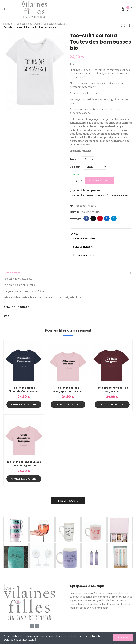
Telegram (114, 218)
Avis (6, 316)
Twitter (93, 218)
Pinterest (100, 218)
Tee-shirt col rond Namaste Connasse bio (24, 390)
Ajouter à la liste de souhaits (88, 195)
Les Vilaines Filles (91, 212)
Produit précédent (121, 25)
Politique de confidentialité (20, 640)
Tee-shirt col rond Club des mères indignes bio (24, 464)
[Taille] (88, 159)
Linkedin (107, 218)
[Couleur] (95, 167)
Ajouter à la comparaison (87, 190)
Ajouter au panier (100, 181)
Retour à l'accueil (126, 25)
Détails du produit (16, 307)
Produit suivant (130, 25)
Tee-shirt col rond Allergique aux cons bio (68, 390)
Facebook (86, 218)
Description (12, 272)
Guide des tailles (118, 195)
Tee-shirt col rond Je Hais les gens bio (112, 390)
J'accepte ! (123, 638)
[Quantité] (77, 181)
